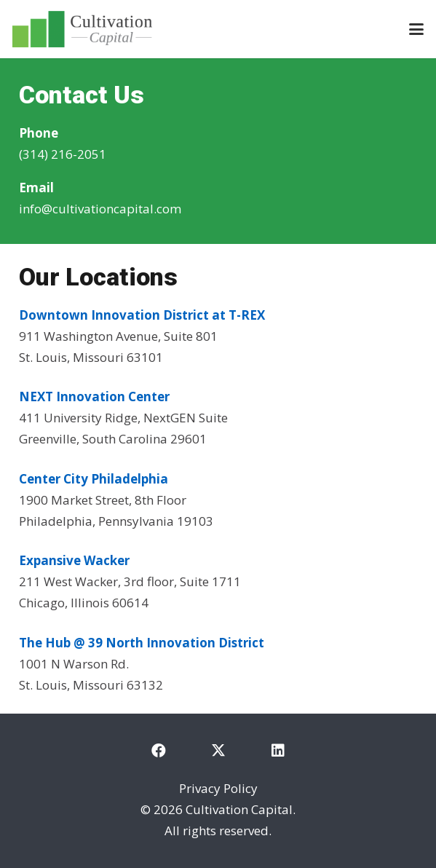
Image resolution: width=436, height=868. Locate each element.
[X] (218, 751)
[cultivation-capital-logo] (82, 29)
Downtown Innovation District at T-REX (143, 315)
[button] (416, 29)
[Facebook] (159, 751)
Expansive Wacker (74, 560)
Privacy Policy (218, 788)
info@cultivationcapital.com (100, 209)
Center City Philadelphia (94, 479)
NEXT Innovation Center (94, 396)
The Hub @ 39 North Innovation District (142, 643)
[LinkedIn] (278, 751)
